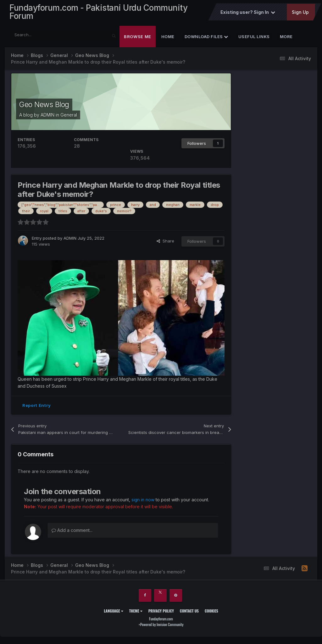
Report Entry (37, 407)
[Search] (43, 36)
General (69, 116)
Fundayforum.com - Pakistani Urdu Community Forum (98, 12)
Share (165, 242)
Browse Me (138, 38)
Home (168, 38)
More (286, 38)
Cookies (211, 612)
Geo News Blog (45, 106)
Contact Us (189, 612)
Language (113, 612)
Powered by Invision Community (162, 625)
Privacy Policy (161, 612)
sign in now (143, 501)
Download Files (206, 38)
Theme (136, 612)
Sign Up (300, 13)
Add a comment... (72, 531)
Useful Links (254, 38)
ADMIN (47, 116)
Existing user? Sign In (247, 13)
